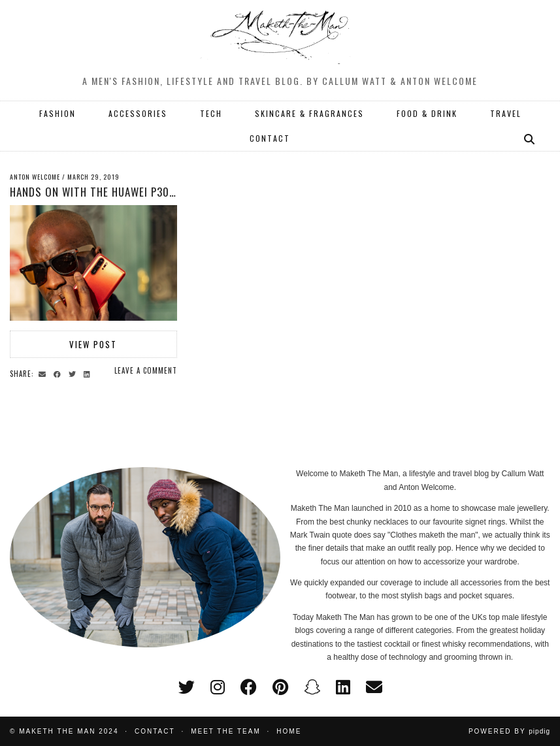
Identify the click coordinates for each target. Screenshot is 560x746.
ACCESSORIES (138, 113)
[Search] (530, 138)
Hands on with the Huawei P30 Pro (101, 192)
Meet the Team (226, 731)
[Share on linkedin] (89, 373)
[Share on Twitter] (74, 373)
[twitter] (187, 687)
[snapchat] (312, 687)
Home (289, 731)
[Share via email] (44, 373)
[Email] (374, 687)
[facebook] (249, 687)
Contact (155, 731)
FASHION (58, 113)
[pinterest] (280, 687)
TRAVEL (506, 113)
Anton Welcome (35, 177)
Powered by (509, 731)
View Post (93, 344)
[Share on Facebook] (59, 373)
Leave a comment (146, 370)
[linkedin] (343, 687)
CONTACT (270, 138)
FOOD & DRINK (427, 113)
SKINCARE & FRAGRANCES (309, 113)
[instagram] (218, 687)
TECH (211, 113)
